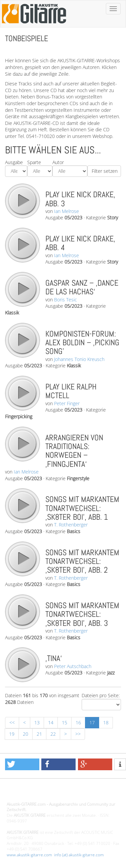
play (22, 201)
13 (37, 722)
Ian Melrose (67, 211)
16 (78, 722)
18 (106, 722)
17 (92, 722)
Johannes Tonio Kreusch (79, 359)
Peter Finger (67, 403)
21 (39, 734)
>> (78, 734)
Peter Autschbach (73, 666)
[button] (22, 764)
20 (26, 734)
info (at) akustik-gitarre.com (79, 855)
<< (12, 722)
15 (65, 722)
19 (12, 734)
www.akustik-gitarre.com (29, 855)
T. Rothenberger (71, 525)
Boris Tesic (66, 300)
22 (53, 734)
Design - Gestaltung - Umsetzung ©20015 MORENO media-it (62, 793)
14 (51, 722)
